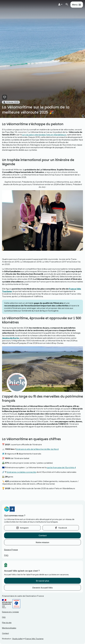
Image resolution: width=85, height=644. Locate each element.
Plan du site (7, 623)
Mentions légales (9, 628)
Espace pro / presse (10, 612)
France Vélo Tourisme (34, 639)
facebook (63, 528)
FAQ (6, 555)
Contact (43, 535)
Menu (75, 5)
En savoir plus (43, 581)
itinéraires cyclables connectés (21, 472)
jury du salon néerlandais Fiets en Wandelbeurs (44, 135)
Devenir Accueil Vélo (43, 588)
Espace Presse (11, 550)
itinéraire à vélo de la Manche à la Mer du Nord (37, 449)
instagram (24, 528)
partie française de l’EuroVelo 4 (61, 467)
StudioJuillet (17, 639)
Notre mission (42, 542)
